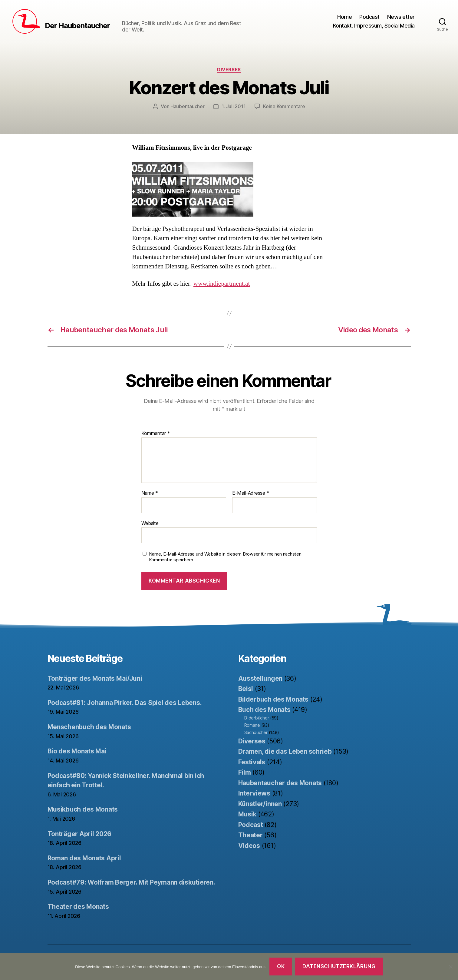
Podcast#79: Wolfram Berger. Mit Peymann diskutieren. (131, 882)
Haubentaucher (188, 106)
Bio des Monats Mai (77, 751)
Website (150, 523)
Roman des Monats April (84, 858)
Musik (247, 814)
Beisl (246, 689)
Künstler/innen (260, 804)
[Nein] (450, 967)
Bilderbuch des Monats (273, 699)
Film (245, 772)
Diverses (229, 70)
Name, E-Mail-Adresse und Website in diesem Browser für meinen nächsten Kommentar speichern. (225, 557)
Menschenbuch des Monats (89, 727)
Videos (249, 846)
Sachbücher (256, 732)
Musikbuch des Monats (83, 809)
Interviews (254, 793)
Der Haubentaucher (77, 26)
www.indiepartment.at (222, 284)
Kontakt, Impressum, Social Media (374, 26)
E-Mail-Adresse (251, 493)
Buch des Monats (264, 710)
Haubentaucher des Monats (280, 783)
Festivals (252, 762)
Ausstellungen (260, 678)
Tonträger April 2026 (80, 834)
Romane (252, 725)
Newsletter (401, 17)
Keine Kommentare (284, 106)
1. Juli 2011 (234, 106)
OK (281, 966)
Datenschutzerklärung (339, 966)
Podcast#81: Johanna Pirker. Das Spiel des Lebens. (125, 703)
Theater (250, 835)
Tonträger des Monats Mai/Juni (95, 678)
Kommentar (156, 434)
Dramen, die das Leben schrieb (285, 751)
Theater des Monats (78, 907)
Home (344, 17)
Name (150, 493)
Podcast (369, 17)
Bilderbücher (257, 718)
